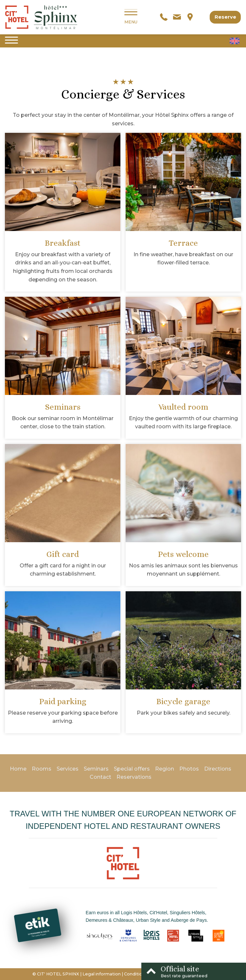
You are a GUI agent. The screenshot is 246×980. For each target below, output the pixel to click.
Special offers (132, 769)
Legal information (102, 974)
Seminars (96, 769)
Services (68, 769)
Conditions (136, 974)
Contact (100, 777)
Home (18, 769)
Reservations (134, 777)
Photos (189, 769)
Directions (218, 769)
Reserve (225, 17)
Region (165, 769)
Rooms (42, 769)
